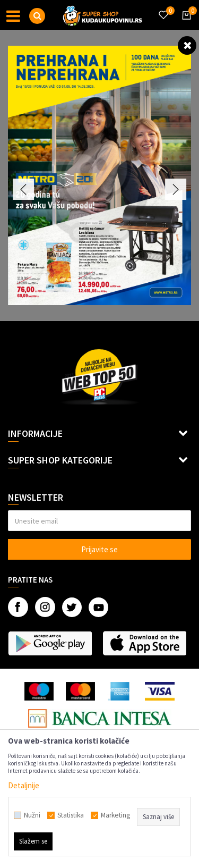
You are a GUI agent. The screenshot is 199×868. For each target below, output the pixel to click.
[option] (99, 175)
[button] (37, 16)
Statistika (71, 815)
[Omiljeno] (163, 9)
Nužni (32, 815)
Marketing (115, 815)
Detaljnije (24, 785)
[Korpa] (185, 25)
